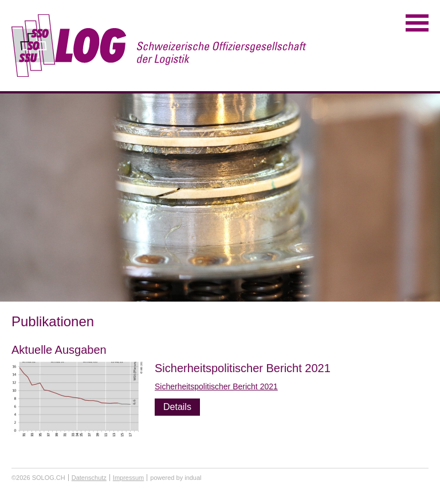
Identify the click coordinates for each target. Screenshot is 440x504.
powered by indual (176, 478)
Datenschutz (89, 478)
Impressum (128, 478)
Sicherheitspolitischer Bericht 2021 (243, 368)
